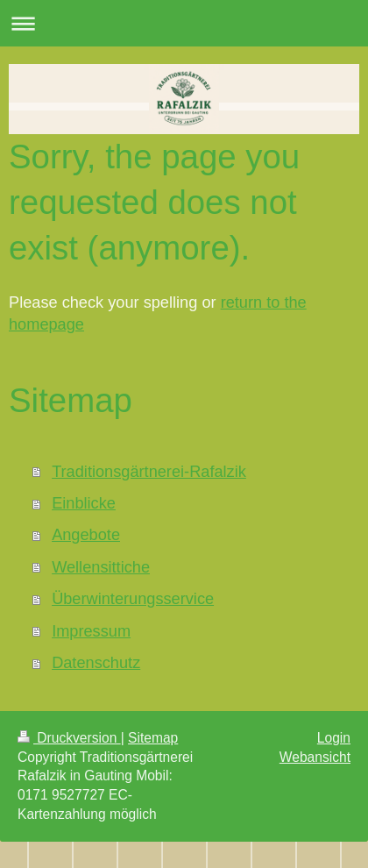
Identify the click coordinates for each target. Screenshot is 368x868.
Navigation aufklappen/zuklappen (184, 23)
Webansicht (315, 757)
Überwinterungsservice (133, 599)
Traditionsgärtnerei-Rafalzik (149, 472)
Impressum (91, 631)
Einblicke (84, 503)
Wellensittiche (101, 567)
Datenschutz (96, 663)
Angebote (86, 535)
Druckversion (69, 738)
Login (334, 738)
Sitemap (153, 738)
